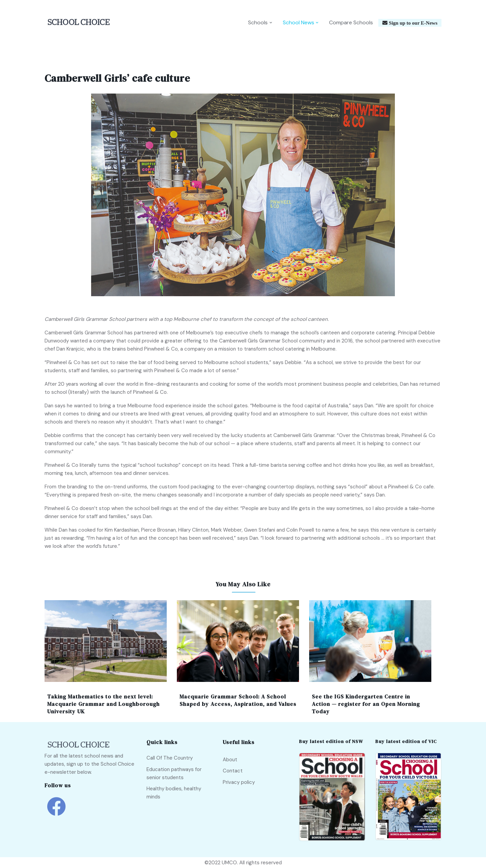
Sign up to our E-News (412, 23)
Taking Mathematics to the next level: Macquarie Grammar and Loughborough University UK (103, 704)
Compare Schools (351, 22)
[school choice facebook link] (56, 811)
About (230, 760)
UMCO (229, 863)
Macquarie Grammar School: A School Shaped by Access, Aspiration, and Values (238, 700)
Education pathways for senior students (174, 773)
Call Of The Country (170, 758)
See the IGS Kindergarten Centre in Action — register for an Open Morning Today (366, 704)
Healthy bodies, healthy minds (174, 793)
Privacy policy (239, 782)
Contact (233, 771)
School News (299, 22)
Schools (258, 22)
